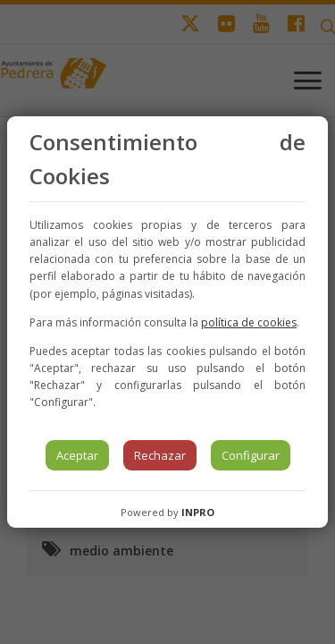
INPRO (198, 512)
